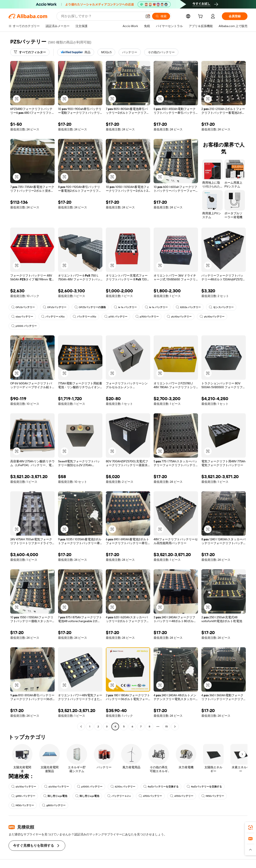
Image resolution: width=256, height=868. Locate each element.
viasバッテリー (22, 317)
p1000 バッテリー (24, 326)
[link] (250, 828)
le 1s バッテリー (125, 307)
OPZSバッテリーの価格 (90, 307)
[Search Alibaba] (101, 16)
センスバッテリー (221, 307)
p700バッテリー (147, 317)
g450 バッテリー (23, 796)
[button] (148, 16)
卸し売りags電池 (55, 796)
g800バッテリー (54, 805)
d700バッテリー (150, 796)
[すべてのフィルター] (30, 52)
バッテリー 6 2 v (119, 796)
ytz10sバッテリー (179, 317)
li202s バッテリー (188, 307)
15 (166, 727)
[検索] (161, 16)
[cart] (201, 17)
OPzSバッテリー (23, 307)
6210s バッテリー (123, 787)
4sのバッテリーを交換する (161, 787)
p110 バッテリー (116, 317)
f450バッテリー (213, 796)
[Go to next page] (175, 727)
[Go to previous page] (81, 727)
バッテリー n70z (53, 317)
